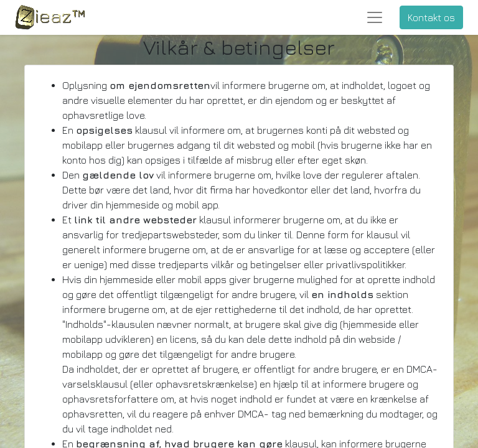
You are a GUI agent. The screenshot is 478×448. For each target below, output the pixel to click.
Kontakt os (431, 17)
